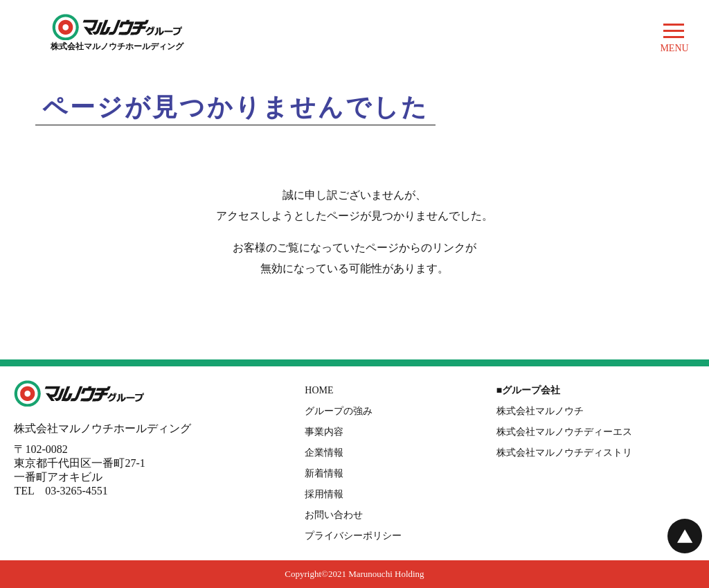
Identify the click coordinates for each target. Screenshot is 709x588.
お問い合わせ (334, 515)
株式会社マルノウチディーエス (564, 432)
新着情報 (324, 473)
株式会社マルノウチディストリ (564, 453)
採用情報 (324, 494)
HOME (319, 390)
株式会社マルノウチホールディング (117, 42)
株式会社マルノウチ (540, 411)
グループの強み (339, 411)
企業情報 (324, 453)
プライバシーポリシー (353, 536)
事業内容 (324, 432)
